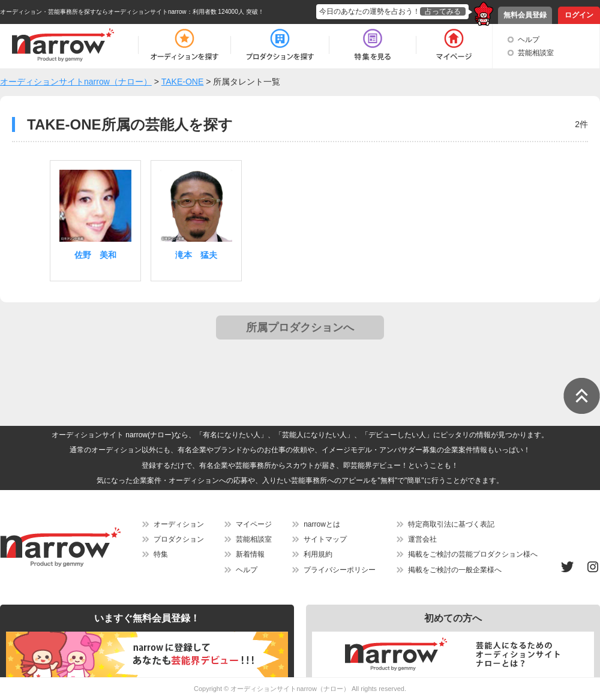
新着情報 (250, 554)
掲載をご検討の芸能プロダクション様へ (473, 554)
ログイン (579, 15)
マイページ (254, 524)
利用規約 (318, 554)
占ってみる (443, 11)
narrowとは (322, 524)
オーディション (179, 524)
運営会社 (422, 539)
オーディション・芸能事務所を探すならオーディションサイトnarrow (93, 12)
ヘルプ (529, 40)
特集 (161, 554)
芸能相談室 (536, 53)
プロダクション (179, 539)
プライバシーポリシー (340, 570)
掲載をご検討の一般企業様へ (455, 570)
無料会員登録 (525, 15)
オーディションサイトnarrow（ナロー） (290, 689)
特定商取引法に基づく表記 (451, 524)
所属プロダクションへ (300, 328)
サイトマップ (325, 539)
